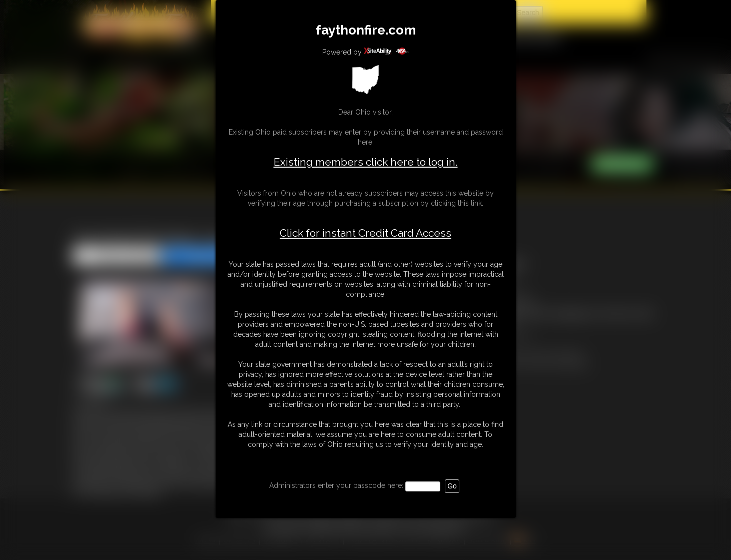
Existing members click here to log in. (366, 162)
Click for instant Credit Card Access (365, 233)
